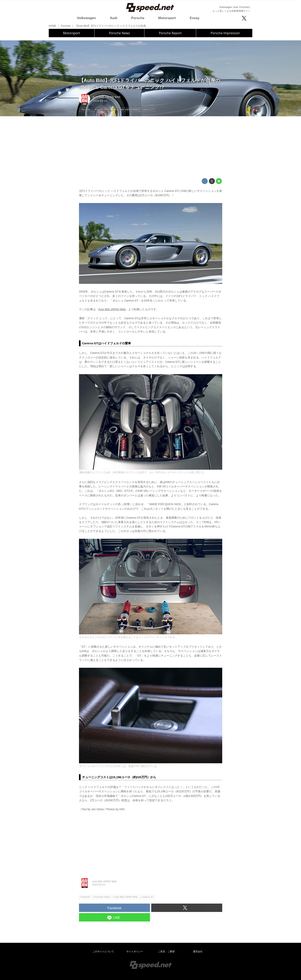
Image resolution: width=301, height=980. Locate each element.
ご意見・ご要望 (166, 952)
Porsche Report (170, 33)
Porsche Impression (225, 33)
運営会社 (198, 952)
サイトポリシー (135, 952)
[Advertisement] (151, 147)
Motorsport (72, 33)
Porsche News (119, 33)
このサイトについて (103, 952)
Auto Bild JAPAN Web (106, 97)
